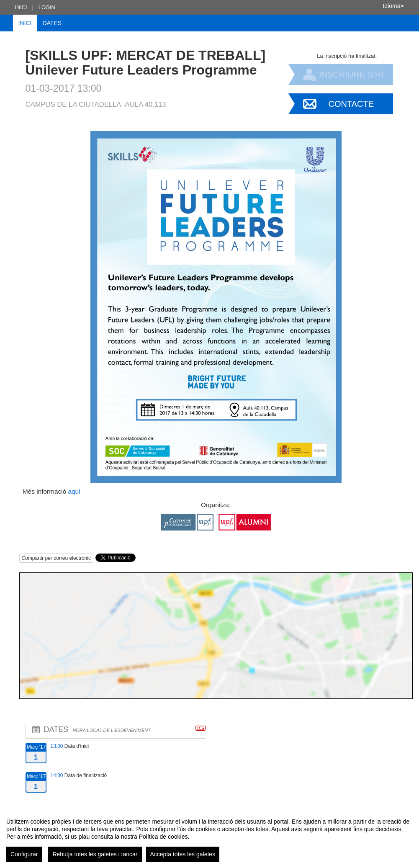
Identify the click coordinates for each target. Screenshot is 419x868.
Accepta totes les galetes (183, 854)
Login (47, 7)
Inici (21, 7)
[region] (209, 837)
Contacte (351, 104)
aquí (73, 491)
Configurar (24, 854)
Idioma (393, 6)
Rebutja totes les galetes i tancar (95, 854)
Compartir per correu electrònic (56, 558)
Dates (52, 23)
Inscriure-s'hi (351, 75)
